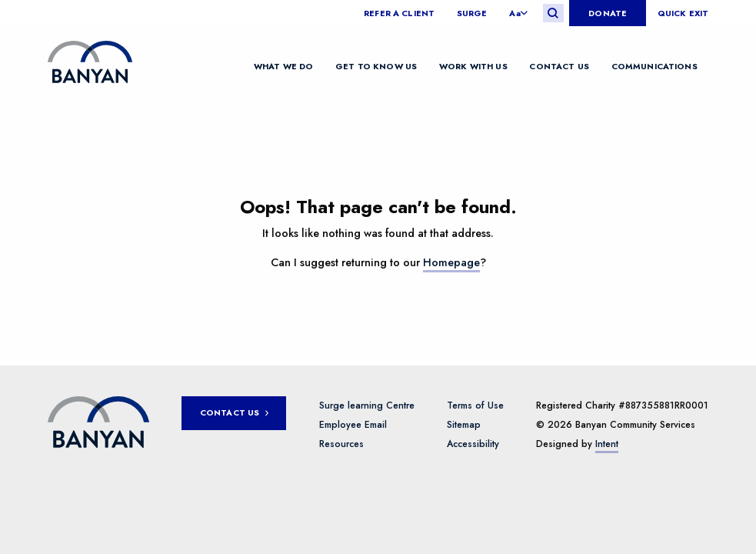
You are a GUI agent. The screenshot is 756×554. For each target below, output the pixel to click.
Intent (607, 444)
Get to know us (376, 65)
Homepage (451, 262)
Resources (341, 444)
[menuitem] (405, 13)
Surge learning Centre (367, 405)
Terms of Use (475, 405)
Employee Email (353, 425)
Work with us (473, 65)
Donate (608, 13)
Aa (515, 13)
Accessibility (473, 444)
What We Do (283, 65)
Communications (654, 65)
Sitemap (464, 425)
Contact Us (559, 65)
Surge (472, 13)
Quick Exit (683, 13)
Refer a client (399, 13)
